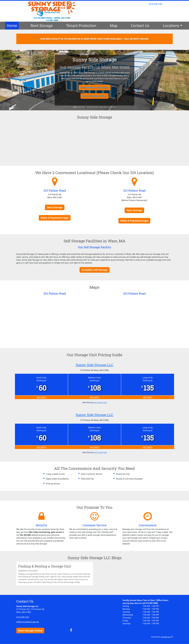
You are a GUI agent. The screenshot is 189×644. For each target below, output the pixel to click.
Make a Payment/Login (94, 87)
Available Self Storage (94, 270)
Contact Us (140, 26)
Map (114, 26)
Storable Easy (166, 637)
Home (12, 26)
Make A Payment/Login (55, 218)
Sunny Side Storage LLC (94, 365)
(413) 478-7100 (156, 4)
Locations (171, 26)
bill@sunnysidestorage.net (28, 622)
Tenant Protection (81, 26)
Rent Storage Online (94, 96)
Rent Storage (42, 26)
